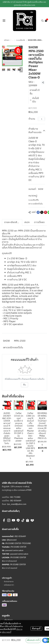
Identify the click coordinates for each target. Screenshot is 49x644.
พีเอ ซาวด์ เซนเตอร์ (10, 568)
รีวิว (24, 385)
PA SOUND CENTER (19, 547)
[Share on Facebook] (38, 212)
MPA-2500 (20, 341)
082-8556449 (16, 501)
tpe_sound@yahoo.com (16, 504)
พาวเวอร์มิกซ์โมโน (36, 204)
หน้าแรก (7, 40)
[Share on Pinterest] (45, 212)
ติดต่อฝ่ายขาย (9, 582)
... (13, 40)
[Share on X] (42, 212)
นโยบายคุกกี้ (7, 632)
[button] (42, 21)
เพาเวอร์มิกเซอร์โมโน (13, 348)
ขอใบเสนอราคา (9, 585)
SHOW (41, 189)
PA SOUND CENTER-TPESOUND (18, 543)
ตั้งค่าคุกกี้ (36, 628)
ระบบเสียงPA (21, 40)
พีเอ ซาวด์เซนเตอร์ (9, 561)
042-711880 (15, 497)
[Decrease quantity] (38, 119)
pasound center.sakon (14, 550)
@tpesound (12, 540)
